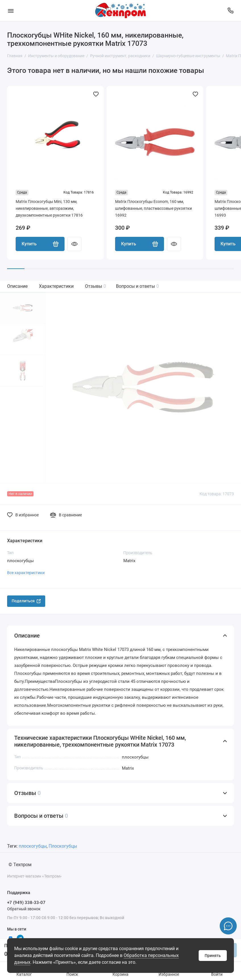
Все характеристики (26, 573)
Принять (213, 956)
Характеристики (56, 286)
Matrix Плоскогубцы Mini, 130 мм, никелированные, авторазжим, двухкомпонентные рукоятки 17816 (49, 208)
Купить (40, 244)
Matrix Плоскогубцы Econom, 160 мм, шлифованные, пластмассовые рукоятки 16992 (153, 208)
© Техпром (20, 865)
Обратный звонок (24, 909)
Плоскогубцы (63, 846)
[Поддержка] (230, 11)
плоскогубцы (33, 846)
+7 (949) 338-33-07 (26, 903)
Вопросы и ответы (137, 286)
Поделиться (26, 601)
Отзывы (95, 286)
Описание (17, 286)
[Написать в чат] (228, 926)
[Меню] (11, 11)
